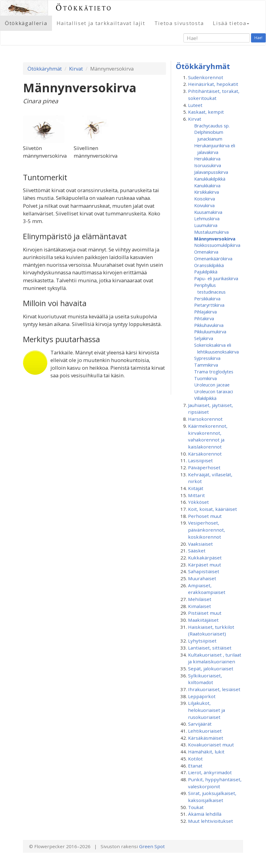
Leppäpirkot (202, 696)
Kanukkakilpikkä (210, 179)
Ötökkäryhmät (45, 69)
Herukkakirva (207, 159)
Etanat (195, 766)
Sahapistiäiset (204, 571)
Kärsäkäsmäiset (206, 738)
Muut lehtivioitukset (211, 821)
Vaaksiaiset (200, 544)
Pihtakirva (204, 318)
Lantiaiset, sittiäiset (210, 648)
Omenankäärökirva (213, 258)
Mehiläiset (200, 599)
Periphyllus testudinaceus (210, 288)
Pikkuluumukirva (210, 331)
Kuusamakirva (208, 212)
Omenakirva (206, 252)
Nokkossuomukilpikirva (217, 245)
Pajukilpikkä (206, 272)
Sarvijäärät (200, 724)
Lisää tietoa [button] (231, 23)
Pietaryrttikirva (209, 305)
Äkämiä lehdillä (205, 814)
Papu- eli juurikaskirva (216, 278)
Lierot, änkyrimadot (210, 772)
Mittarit (196, 495)
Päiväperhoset (204, 467)
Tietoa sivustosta (179, 23)
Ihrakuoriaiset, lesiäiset (214, 689)
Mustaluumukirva (211, 232)
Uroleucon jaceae (212, 385)
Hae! (258, 38)
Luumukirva (206, 225)
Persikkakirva (207, 298)
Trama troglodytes (214, 372)
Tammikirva (206, 365)
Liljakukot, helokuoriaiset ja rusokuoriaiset (207, 710)
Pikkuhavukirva (209, 325)
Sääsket (197, 551)
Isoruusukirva (208, 165)
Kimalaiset (199, 606)
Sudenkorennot (206, 77)
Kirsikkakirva (207, 192)
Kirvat (76, 69)
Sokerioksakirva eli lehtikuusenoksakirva (216, 348)
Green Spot (152, 846)
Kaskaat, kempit (206, 112)
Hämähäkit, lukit (206, 752)
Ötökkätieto (84, 8)
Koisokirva (205, 199)
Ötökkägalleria (26, 23)
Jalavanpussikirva (211, 172)
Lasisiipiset (200, 460)
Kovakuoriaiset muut (211, 745)
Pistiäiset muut (205, 613)
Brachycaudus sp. (212, 126)
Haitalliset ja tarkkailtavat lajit (101, 23)
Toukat (196, 807)
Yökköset (198, 502)
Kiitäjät (196, 488)
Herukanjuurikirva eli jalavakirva (215, 149)
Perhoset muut (205, 516)
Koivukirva (204, 205)
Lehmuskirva (207, 218)
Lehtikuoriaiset (205, 731)
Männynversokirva (215, 239)
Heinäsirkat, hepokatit (213, 84)
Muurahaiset (202, 578)
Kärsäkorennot (205, 454)
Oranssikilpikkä (209, 265)
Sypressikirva (207, 358)
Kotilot (195, 759)
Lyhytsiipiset (202, 641)
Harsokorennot (205, 419)
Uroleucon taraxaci (214, 391)
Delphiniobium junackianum (209, 135)
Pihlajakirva (205, 312)
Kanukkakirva (207, 185)
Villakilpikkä (205, 398)
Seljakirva (204, 338)
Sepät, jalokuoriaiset (211, 668)
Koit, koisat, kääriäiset (212, 509)
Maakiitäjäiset (203, 620)
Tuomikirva (205, 378)
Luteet (195, 105)
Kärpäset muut (205, 565)
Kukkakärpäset (205, 558)
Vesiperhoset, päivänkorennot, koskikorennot (207, 530)
